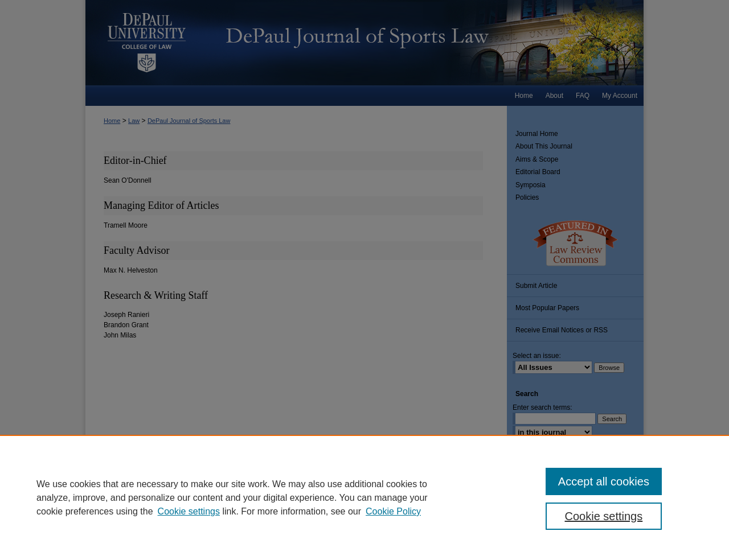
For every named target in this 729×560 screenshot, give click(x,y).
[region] (364, 497)
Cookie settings (189, 511)
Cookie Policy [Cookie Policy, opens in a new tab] (393, 511)
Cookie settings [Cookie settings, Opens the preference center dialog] (604, 516)
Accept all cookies (604, 481)
